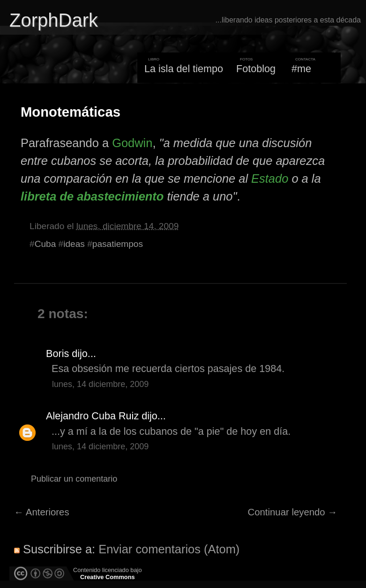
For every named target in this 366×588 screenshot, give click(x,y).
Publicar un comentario (74, 479)
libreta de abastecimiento (92, 196)
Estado (270, 179)
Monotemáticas (71, 112)
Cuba (45, 244)
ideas (74, 244)
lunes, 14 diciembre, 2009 (100, 384)
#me (301, 69)
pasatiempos (118, 244)
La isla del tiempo (184, 69)
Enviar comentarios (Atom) (169, 549)
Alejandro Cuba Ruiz (92, 416)
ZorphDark (54, 20)
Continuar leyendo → (293, 512)
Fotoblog (256, 69)
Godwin (132, 143)
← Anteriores (42, 512)
